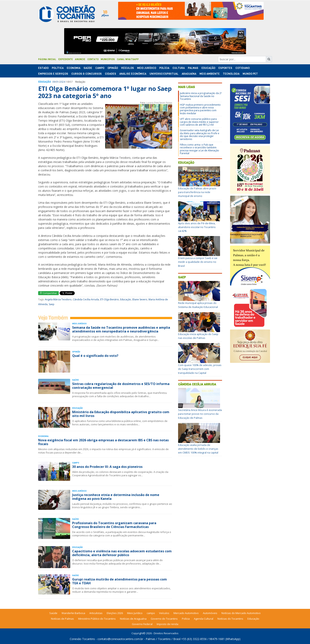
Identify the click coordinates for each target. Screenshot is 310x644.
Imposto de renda (167, 624)
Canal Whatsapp (128, 59)
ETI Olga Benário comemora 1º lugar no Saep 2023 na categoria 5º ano (105, 92)
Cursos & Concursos (87, 74)
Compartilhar (48, 293)
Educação (208, 68)
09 (54, 82)
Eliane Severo (140, 299)
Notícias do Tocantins (230, 619)
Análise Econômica (133, 74)
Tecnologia (231, 74)
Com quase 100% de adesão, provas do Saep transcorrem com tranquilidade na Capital (200, 369)
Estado (43, 68)
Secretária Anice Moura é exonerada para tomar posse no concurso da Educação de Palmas (200, 414)
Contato (93, 59)
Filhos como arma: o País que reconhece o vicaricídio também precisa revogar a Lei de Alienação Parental (199, 149)
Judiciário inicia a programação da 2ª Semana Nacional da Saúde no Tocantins (201, 96)
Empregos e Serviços (53, 74)
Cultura (179, 68)
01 (57, 82)
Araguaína (189, 74)
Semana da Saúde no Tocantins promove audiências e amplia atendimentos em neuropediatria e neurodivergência (121, 329)
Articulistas (96, 613)
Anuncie (80, 59)
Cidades (111, 74)
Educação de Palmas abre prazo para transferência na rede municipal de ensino (197, 192)
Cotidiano (243, 68)
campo (151, 613)
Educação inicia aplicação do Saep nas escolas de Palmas (198, 336)
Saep (52, 304)
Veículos (128, 68)
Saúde (88, 68)
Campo (100, 68)
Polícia (186, 619)
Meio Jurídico (147, 68)
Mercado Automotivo (186, 613)
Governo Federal (142, 624)
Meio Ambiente (210, 74)
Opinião (113, 68)
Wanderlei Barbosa (73, 613)
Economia (74, 68)
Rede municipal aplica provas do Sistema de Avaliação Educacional (198, 305)
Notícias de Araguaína (133, 619)
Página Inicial (47, 59)
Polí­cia (164, 68)
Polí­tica (58, 68)
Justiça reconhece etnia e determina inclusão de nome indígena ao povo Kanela (116, 497)
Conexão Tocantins (82, 639)
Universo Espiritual (164, 74)
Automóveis (210, 613)
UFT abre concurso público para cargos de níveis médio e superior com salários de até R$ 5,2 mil (199, 122)
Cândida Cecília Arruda (86, 299)
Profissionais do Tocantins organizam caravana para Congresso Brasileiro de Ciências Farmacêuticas (114, 525)
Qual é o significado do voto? (95, 356)
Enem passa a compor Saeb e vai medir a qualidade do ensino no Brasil (198, 262)
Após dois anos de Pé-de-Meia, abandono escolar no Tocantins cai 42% (197, 227)
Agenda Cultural (204, 619)
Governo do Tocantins (164, 619)
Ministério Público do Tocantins (97, 619)
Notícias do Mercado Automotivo (241, 613)
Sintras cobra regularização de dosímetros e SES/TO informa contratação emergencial (121, 386)
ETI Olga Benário (110, 299)
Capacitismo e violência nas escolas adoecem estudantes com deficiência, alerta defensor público (122, 553)
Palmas (193, 68)
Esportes (225, 68)
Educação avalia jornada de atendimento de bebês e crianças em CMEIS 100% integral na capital (198, 449)
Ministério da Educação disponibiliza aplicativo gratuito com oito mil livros (121, 414)
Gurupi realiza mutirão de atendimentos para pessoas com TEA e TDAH (120, 581)
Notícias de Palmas (62, 619)
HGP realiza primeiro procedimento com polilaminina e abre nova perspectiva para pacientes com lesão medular (200, 109)
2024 (62, 82)
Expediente (66, 59)
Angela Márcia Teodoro (58, 299)
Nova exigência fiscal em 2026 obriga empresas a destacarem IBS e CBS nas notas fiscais (103, 442)
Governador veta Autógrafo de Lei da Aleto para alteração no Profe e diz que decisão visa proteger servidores (200, 135)
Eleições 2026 (115, 613)
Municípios (108, 59)
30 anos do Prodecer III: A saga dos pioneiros (107, 467)
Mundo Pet (250, 74)
